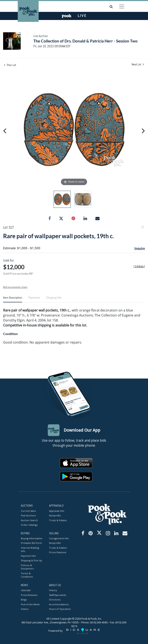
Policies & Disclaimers (27, 567)
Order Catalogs (29, 525)
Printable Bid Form (31, 543)
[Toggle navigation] (122, 6)
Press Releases (29, 595)
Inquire (140, 248)
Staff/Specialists (58, 595)
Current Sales (28, 511)
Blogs (24, 600)
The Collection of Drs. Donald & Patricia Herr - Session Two (85, 41)
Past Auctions (28, 515)
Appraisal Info (57, 511)
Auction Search (29, 520)
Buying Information (32, 538)
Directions (55, 600)
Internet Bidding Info (30, 549)
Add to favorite (142, 228)
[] (139, 266)
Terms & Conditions (27, 575)
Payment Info (28, 556)
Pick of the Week (30, 604)
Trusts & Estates (58, 520)
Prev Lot (10, 65)
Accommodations (59, 604)
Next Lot (138, 64)
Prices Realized (58, 552)
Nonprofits (55, 515)
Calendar (26, 590)
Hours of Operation (60, 609)
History (53, 590)
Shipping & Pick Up (31, 560)
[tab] (13, 299)
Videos (25, 609)
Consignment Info (59, 538)
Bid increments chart (15, 287)
